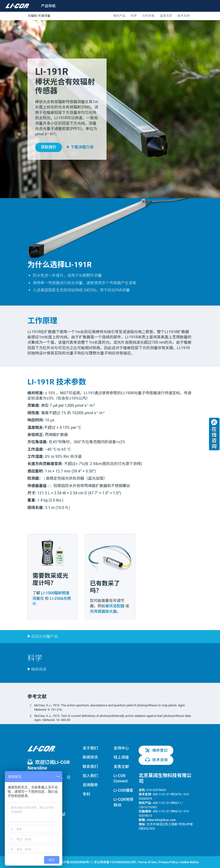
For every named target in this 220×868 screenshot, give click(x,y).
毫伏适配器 (115, 606)
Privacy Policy (168, 862)
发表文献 (121, 767)
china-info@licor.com (161, 820)
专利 (86, 794)
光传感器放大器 (103, 611)
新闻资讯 (90, 757)
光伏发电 (148, 16)
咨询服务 (90, 785)
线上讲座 (121, 757)
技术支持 (183, 16)
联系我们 (90, 767)
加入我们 (90, 776)
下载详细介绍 (80, 147)
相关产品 (119, 16)
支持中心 (121, 748)
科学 (134, 16)
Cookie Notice (189, 862)
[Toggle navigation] (45, 6)
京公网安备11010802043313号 (115, 862)
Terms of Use (147, 862)
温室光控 (166, 16)
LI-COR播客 (123, 790)
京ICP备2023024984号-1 (75, 862)
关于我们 (90, 748)
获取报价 (49, 147)
